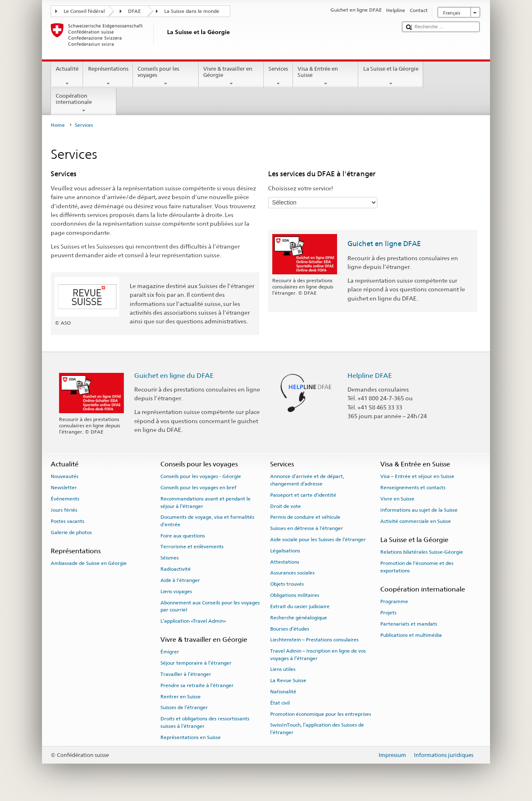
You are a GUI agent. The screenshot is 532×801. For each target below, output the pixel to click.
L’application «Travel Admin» (193, 621)
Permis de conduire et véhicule (305, 517)
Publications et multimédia (411, 635)
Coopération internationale (84, 103)
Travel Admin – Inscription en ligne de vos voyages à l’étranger (318, 654)
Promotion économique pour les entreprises (321, 714)
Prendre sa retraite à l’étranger (197, 685)
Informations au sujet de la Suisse (419, 510)
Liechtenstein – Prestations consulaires (314, 640)
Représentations (108, 76)
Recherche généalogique (299, 618)
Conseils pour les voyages (166, 76)
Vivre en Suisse (397, 499)
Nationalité (283, 692)
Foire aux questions (183, 536)
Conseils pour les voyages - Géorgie (201, 476)
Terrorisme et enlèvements (192, 547)
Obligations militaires (295, 595)
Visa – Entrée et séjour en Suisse (417, 476)
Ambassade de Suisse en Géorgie (89, 563)
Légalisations (285, 551)
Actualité (67, 76)
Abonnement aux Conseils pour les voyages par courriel (210, 606)
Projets (388, 613)
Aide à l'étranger (180, 580)
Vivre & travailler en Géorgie (232, 76)
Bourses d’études (290, 628)
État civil (280, 703)
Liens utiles (283, 669)
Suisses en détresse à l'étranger (307, 528)
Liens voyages (176, 592)
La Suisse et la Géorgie (391, 76)
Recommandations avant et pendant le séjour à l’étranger (206, 502)
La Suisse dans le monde (192, 11)
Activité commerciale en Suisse (416, 521)
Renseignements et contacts (413, 488)
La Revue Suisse (288, 680)
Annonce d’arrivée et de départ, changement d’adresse (307, 480)
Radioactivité (176, 569)
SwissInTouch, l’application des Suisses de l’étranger (317, 728)
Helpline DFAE (370, 376)
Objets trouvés (287, 584)
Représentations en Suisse (191, 737)
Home (58, 125)
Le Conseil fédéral (84, 11)
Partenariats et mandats (409, 624)
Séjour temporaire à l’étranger (196, 663)
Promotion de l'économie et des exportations (417, 567)
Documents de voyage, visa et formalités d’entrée (207, 521)
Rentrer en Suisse (181, 696)
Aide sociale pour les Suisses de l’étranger (318, 540)
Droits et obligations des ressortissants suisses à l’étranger (205, 722)
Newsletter (64, 488)
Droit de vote (286, 506)
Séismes (170, 558)
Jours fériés (64, 510)
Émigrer (170, 652)
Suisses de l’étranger (184, 707)
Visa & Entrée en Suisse (326, 76)
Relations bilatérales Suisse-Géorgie (422, 552)
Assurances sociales (292, 573)
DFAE (134, 11)
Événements (65, 499)
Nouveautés (65, 476)
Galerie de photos (71, 532)
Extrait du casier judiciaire (300, 606)
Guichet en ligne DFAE (384, 244)
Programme (394, 601)
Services (278, 76)
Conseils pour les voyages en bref (198, 488)
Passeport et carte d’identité (303, 495)
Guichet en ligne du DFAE (174, 376)
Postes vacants (68, 521)
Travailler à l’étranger (186, 674)
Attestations (285, 562)
